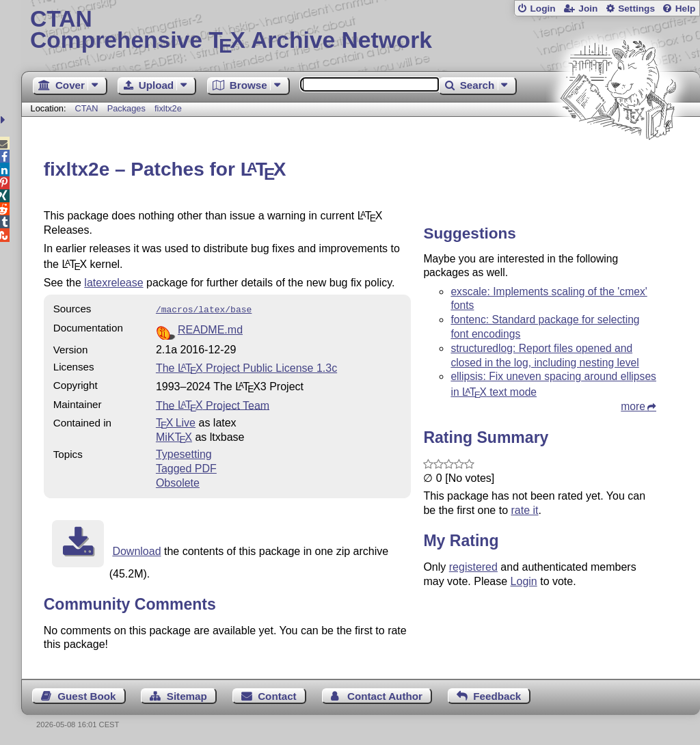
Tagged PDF (186, 467)
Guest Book (86, 695)
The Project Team (213, 404)
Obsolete (178, 482)
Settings (636, 9)
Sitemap (187, 695)
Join (588, 9)
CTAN (87, 108)
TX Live (176, 421)
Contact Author (385, 695)
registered (473, 567)
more (633, 406)
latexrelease (113, 283)
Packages (128, 108)
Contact (277, 695)
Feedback (497, 695)
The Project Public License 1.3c (246, 367)
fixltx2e (168, 108)
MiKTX (174, 436)
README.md (210, 328)
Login (542, 9)
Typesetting (184, 453)
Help (686, 9)
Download (136, 550)
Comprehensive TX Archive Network (361, 31)
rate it (524, 510)
